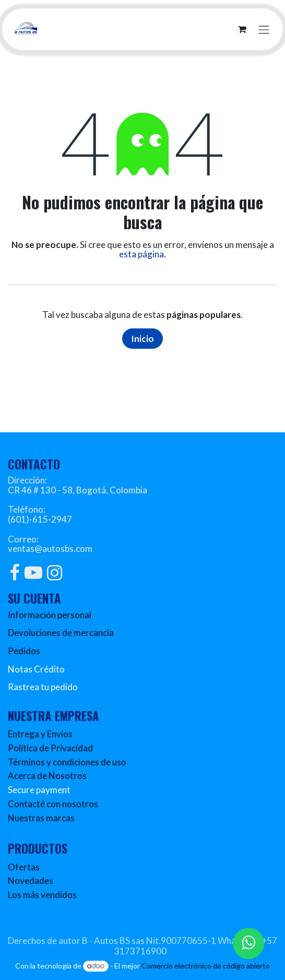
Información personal (50, 615)
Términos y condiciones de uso (67, 762)
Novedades (31, 881)
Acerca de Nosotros (47, 776)
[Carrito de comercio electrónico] (242, 29)
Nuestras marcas (41, 818)
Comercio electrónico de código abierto (206, 966)
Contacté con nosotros (53, 804)
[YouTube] (33, 573)
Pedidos (24, 651)
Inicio (142, 339)
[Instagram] (55, 573)
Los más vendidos (42, 895)
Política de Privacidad (50, 748)
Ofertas (24, 867)
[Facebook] (14, 573)
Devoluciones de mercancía (61, 633)
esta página (141, 254)
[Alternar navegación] (264, 29)
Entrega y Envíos (40, 734)
